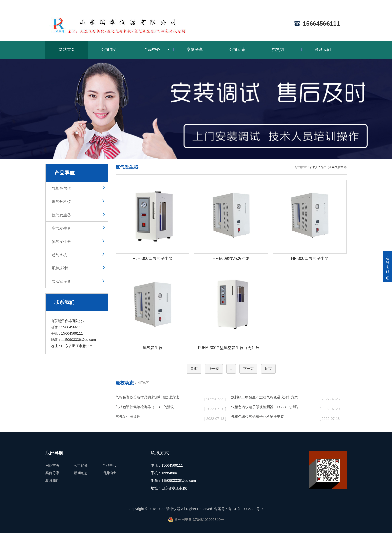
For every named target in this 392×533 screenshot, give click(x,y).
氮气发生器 (61, 242)
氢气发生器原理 (156, 418)
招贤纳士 (280, 50)
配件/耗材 (60, 268)
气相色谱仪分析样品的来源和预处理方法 (156, 398)
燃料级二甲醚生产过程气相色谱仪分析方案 (272, 398)
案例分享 (195, 50)
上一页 (214, 369)
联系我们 (323, 50)
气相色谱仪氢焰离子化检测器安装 (272, 418)
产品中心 (152, 50)
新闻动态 (81, 473)
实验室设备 (61, 281)
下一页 (248, 369)
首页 (313, 167)
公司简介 (109, 50)
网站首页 (67, 50)
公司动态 (237, 50)
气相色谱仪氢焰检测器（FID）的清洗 (156, 408)
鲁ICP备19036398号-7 (246, 509)
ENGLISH (339, 4)
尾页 (268, 369)
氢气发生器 (61, 215)
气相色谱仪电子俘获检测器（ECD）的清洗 (272, 408)
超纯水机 (59, 255)
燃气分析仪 (61, 202)
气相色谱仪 (61, 188)
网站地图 (319, 4)
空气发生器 (61, 228)
